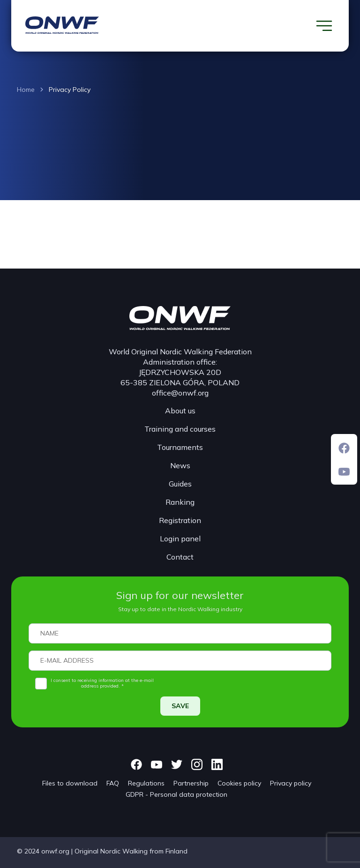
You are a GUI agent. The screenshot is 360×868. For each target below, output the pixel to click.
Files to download (70, 783)
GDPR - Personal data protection (176, 794)
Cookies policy (239, 783)
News (180, 465)
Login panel (180, 539)
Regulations (146, 783)
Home (26, 90)
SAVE (180, 706)
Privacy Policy (70, 90)
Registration (180, 520)
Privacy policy (291, 783)
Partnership (191, 783)
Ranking (180, 502)
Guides (180, 484)
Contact (180, 557)
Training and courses (180, 429)
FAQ (113, 783)
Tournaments (180, 447)
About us (180, 411)
